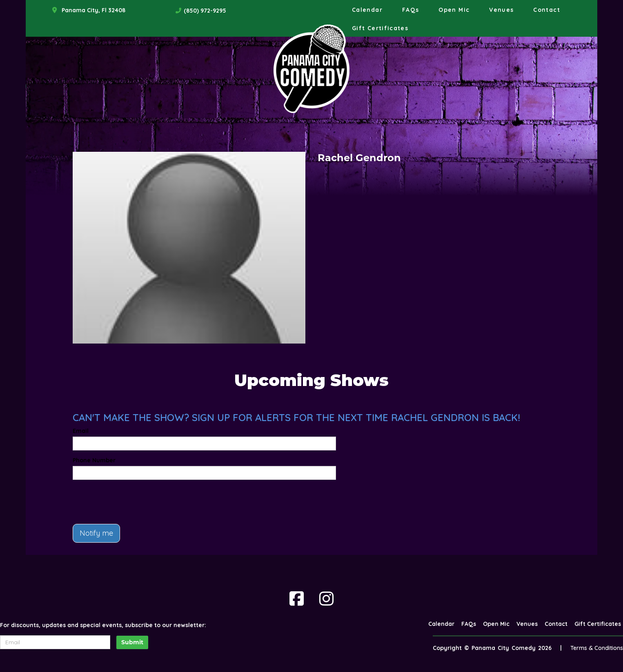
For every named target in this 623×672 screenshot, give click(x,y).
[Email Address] (55, 642)
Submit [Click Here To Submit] (132, 642)
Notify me (96, 533)
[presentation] (135, 502)
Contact (547, 10)
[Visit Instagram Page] (326, 599)
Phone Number (94, 460)
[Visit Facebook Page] (297, 599)
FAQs (411, 10)
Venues (501, 10)
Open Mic (454, 10)
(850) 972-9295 (205, 11)
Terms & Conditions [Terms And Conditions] (597, 648)
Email (81, 431)
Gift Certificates (380, 28)
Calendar (367, 10)
